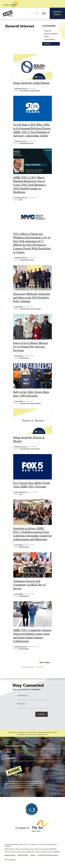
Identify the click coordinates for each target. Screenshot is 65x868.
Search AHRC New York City (37, 13)
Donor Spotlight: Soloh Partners (31, 83)
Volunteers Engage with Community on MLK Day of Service (29, 585)
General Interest (51, 34)
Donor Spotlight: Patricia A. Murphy (29, 439)
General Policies (23, 855)
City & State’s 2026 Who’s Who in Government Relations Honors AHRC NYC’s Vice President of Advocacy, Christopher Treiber (32, 130)
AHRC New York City (8, 13)
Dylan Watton (19, 307)
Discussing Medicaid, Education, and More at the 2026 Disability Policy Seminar (32, 297)
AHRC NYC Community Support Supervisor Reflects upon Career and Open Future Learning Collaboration (32, 636)
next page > (45, 663)
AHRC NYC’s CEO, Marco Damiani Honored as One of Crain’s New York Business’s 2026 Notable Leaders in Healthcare (30, 185)
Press (46, 37)
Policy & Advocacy (36, 309)
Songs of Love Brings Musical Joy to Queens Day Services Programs (30, 347)
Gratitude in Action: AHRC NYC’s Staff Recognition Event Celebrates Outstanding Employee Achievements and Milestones (32, 534)
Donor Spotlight (25, 91)
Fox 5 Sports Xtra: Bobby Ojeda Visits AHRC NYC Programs (32, 485)
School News (49, 40)
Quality (33, 855)
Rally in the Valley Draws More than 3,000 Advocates (31, 394)
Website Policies (10, 855)
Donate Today (57, 13)
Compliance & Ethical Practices (48, 855)
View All (47, 31)
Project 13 (12, 860)
